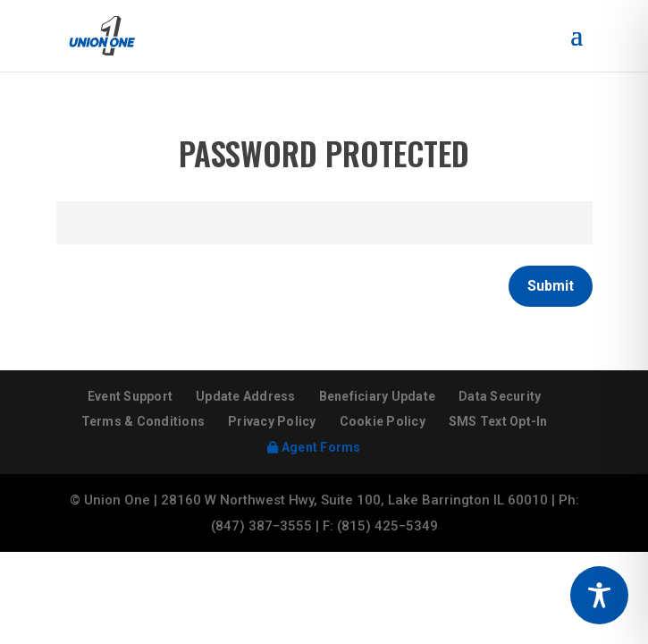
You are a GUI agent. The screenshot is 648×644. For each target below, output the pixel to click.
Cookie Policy (383, 421)
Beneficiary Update (378, 396)
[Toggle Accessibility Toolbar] (599, 595)
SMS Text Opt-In (498, 421)
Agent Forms (314, 447)
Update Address (246, 396)
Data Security (500, 396)
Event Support (130, 396)
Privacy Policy (272, 421)
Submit (551, 286)
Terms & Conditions (143, 421)
